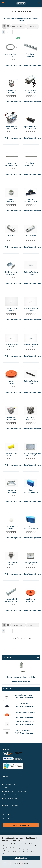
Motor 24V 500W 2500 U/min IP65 (11, 128)
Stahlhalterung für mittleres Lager (11, 273)
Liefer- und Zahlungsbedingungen (15, 791)
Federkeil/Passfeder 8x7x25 (31, 346)
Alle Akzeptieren (21, 858)
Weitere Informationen (21, 864)
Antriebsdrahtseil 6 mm (11, 55)
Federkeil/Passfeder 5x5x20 (31, 309)
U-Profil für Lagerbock (11, 237)
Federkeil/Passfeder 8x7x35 (31, 273)
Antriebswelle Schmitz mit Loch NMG (31, 164)
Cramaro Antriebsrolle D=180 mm (11, 382)
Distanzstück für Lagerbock (31, 237)
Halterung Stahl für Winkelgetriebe (11, 600)
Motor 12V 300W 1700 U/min (31, 91)
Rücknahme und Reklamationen (15, 795)
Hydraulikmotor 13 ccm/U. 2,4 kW (31, 128)
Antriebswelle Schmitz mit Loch (11, 164)
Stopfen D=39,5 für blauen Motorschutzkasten (12, 527)
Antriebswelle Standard (31, 55)
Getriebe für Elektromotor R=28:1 (11, 418)
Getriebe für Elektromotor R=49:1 (31, 418)
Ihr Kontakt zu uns (10, 784)
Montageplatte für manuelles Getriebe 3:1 (31, 564)
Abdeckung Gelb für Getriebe (11, 455)
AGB (5, 788)
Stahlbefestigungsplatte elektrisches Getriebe (32, 455)
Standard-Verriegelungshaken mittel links (21, 677)
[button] (4, 26)
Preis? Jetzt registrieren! (21, 682)
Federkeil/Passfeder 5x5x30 (12, 346)
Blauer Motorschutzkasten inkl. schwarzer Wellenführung (31, 491)
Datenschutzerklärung (8, 854)
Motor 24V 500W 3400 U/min (11, 91)
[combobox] (18, 26)
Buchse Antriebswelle (11, 200)
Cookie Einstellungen (11, 805)
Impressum (8, 802)
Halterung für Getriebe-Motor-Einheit (11, 491)
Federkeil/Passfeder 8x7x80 (31, 382)
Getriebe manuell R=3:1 (11, 564)
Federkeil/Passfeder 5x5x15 (12, 309)
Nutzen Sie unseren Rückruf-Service (16, 781)
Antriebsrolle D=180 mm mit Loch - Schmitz (31, 600)
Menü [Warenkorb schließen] (3, 3)
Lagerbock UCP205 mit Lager (31, 200)
